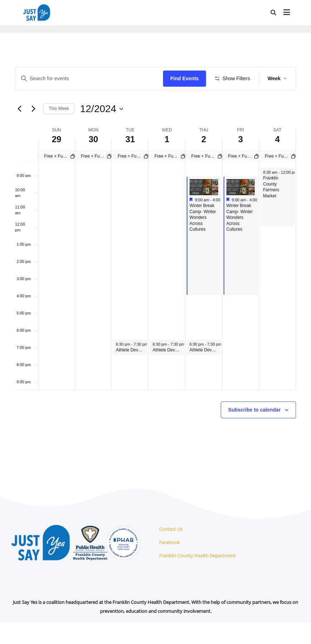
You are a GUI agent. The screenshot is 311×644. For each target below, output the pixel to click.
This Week (59, 130)
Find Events (187, 78)
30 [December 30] (93, 160)
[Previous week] (19, 130)
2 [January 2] (204, 160)
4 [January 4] (277, 160)
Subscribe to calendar (254, 431)
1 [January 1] (167, 160)
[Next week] (33, 130)
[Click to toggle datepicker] (101, 130)
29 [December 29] (57, 160)
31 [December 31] (130, 160)
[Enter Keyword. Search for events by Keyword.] (90, 79)
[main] (155, 270)
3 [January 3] (241, 160)
